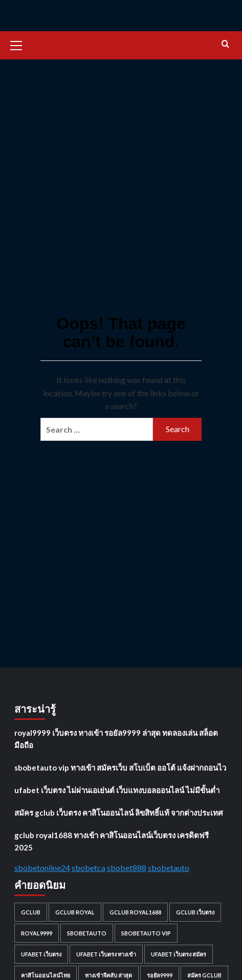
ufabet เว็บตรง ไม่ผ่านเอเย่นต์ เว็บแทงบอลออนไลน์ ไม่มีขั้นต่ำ (117, 790)
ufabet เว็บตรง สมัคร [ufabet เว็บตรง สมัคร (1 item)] (179, 954)
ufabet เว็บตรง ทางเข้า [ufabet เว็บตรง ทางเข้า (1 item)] (106, 954)
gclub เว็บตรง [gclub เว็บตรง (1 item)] (195, 912)
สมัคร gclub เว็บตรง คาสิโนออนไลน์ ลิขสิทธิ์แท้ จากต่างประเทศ (119, 813)
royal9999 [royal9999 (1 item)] (37, 933)
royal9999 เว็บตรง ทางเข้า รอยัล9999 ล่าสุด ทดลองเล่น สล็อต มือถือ (116, 739)
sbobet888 (127, 868)
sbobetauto (169, 868)
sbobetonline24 (42, 868)
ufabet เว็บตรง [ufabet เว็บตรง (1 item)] (41, 954)
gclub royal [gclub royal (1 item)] (75, 912)
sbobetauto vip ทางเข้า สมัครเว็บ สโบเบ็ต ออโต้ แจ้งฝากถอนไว (120, 768)
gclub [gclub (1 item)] (31, 912)
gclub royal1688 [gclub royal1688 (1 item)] (135, 912)
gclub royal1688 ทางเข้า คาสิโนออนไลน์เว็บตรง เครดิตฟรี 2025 (112, 841)
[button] (20, 44)
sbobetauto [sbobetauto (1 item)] (87, 933)
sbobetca (89, 868)
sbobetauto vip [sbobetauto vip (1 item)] (146, 933)
